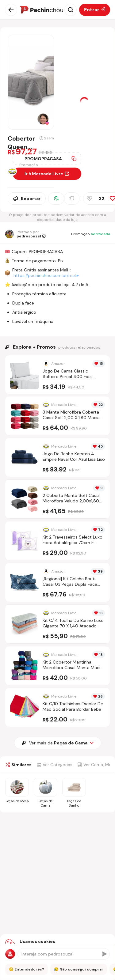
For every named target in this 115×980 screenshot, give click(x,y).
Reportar (27, 199)
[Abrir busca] (71, 10)
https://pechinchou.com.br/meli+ (46, 275)
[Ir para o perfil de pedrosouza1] (25, 234)
